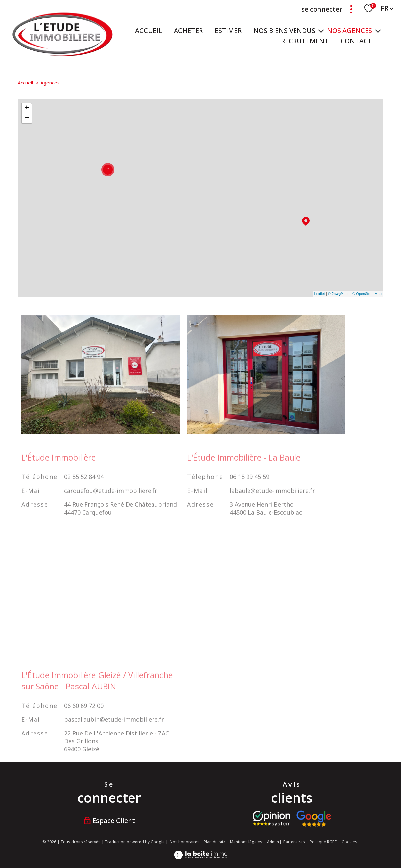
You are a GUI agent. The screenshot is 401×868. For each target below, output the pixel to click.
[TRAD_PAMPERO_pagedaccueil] (63, 55)
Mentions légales (246, 842)
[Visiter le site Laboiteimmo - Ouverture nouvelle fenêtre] (200, 857)
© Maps (339, 294)
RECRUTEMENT (305, 41)
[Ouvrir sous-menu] (321, 31)
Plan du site (215, 842)
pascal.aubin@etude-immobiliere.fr (114, 730)
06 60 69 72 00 (84, 716)
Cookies (349, 842)
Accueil (149, 30)
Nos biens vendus (284, 30)
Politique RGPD (324, 842)
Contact (356, 41)
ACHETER (188, 30)
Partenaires (294, 842)
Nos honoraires (185, 842)
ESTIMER (228, 30)
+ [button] (27, 108)
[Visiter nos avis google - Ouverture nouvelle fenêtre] (314, 819)
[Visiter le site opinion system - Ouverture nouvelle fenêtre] (271, 819)
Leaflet (320, 294)
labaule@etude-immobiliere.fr (272, 501)
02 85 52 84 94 (84, 487)
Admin (273, 842)
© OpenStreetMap (367, 294)
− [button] (27, 118)
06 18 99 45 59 (249, 487)
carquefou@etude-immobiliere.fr (111, 501)
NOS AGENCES (350, 30)
